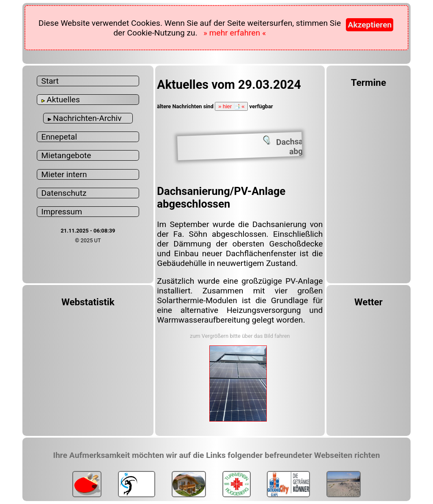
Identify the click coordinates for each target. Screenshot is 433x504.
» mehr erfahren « (235, 33)
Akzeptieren (370, 25)
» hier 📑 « (231, 106)
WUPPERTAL (369, 348)
